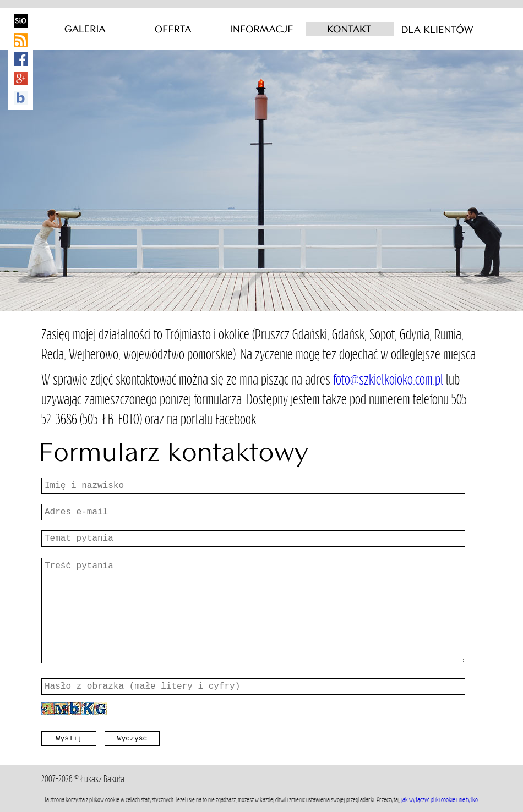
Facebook (21, 59)
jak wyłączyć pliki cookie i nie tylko (440, 799)
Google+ (21, 78)
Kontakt (350, 29)
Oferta (173, 29)
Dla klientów (438, 29)
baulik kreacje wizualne (21, 98)
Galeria (85, 29)
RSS (21, 40)
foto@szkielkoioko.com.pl (388, 379)
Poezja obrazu (21, 21)
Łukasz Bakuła (102, 779)
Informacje (261, 29)
